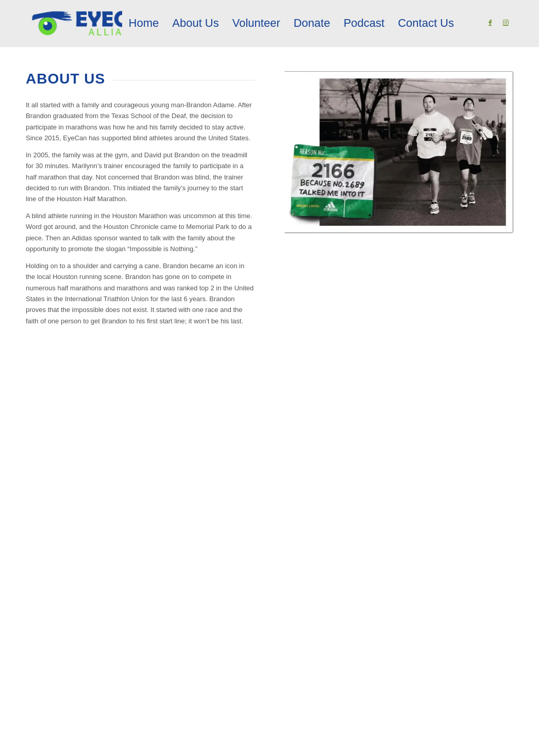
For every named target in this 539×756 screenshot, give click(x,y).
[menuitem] (144, 23)
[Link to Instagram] (506, 23)
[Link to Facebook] (490, 23)
